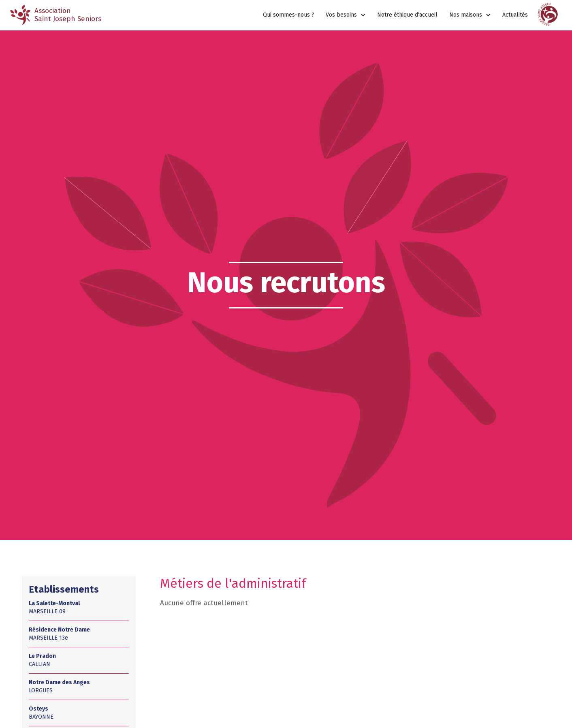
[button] (346, 15)
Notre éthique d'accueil (407, 15)
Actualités (515, 15)
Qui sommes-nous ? (289, 15)
